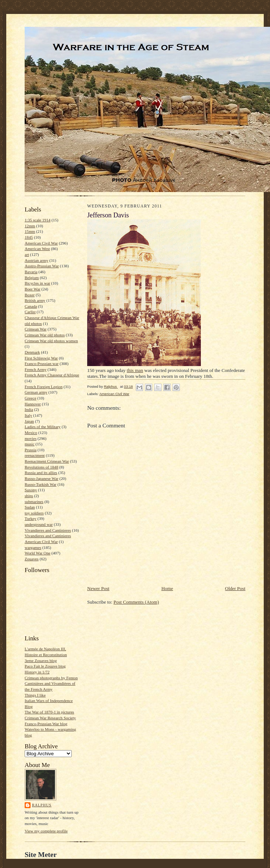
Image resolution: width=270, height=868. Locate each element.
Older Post (235, 588)
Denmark (32, 352)
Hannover (33, 404)
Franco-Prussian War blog (46, 724)
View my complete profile (46, 831)
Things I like (35, 695)
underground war (39, 524)
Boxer (30, 295)
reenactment (35, 455)
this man (135, 370)
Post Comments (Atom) (136, 602)
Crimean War (35, 329)
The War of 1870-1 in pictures (49, 712)
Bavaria (31, 272)
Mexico (31, 433)
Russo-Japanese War (42, 478)
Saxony (31, 490)
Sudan (30, 507)
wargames (33, 547)
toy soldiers (34, 513)
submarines (34, 502)
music (30, 444)
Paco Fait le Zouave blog (45, 666)
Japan (29, 421)
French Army (35, 369)
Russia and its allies (41, 473)
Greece (31, 398)
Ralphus (42, 805)
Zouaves (32, 559)
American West (37, 249)
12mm (30, 226)
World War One (38, 553)
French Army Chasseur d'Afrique (52, 375)
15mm (30, 231)
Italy (28, 415)
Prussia (31, 450)
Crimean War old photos (45, 335)
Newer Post (98, 588)
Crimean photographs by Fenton (51, 678)
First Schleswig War (41, 358)
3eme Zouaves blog (41, 661)
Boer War (33, 289)
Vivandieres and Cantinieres (48, 530)
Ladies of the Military (43, 427)
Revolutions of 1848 (41, 467)
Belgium (32, 278)
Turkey (31, 518)
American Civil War (41, 243)
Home (167, 588)
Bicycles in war (38, 283)
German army (36, 392)
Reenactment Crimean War (47, 461)
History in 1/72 (37, 672)
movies (31, 438)
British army (35, 300)
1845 (29, 237)
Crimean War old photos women (51, 341)
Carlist (30, 312)
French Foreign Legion (44, 387)
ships (29, 496)
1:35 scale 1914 (38, 220)
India (29, 409)
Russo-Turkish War (40, 484)
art (27, 254)
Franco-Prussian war (42, 364)
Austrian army (36, 260)
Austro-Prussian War (42, 266)
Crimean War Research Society (50, 718)
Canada (31, 306)
